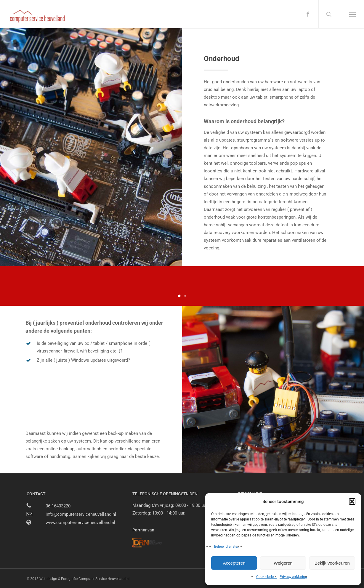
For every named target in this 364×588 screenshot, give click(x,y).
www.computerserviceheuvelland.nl (80, 523)
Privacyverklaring (293, 577)
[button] (352, 502)
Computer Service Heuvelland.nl (104, 579)
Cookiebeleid (266, 577)
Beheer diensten (227, 547)
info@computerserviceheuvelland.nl (81, 514)
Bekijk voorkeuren (332, 563)
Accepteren (234, 563)
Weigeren (283, 563)
